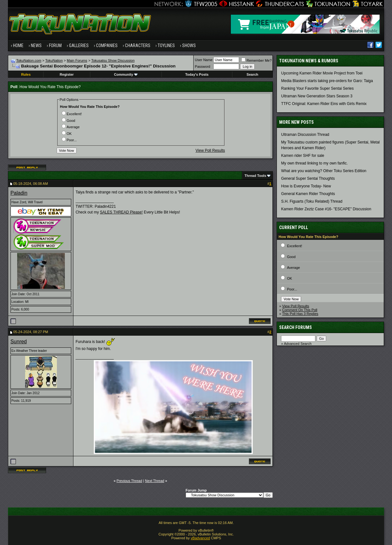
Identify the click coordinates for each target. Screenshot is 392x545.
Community (126, 74)
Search (253, 74)
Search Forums (296, 327)
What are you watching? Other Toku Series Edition (324, 171)
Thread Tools (255, 176)
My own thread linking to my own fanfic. (314, 163)
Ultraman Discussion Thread (305, 135)
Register (67, 74)
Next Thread (155, 481)
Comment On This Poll (300, 310)
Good (69, 121)
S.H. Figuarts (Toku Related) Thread (312, 201)
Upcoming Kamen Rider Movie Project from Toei (322, 73)
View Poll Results (210, 150)
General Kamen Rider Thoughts (308, 194)
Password (203, 66)
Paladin (19, 193)
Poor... (69, 140)
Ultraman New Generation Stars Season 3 (317, 96)
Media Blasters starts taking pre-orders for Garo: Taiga (327, 81)
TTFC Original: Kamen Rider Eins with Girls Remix (324, 104)
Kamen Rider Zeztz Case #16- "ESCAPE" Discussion (326, 209)
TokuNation (54, 60)
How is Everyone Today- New (306, 186)
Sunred (19, 342)
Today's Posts (197, 74)
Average (71, 127)
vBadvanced (200, 538)
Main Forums (77, 60)
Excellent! (72, 114)
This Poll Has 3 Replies (300, 314)
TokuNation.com (29, 60)
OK (67, 134)
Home (18, 45)
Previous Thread (130, 481)
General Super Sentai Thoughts (308, 178)
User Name (204, 60)
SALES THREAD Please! (121, 212)
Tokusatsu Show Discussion (113, 60)
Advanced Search (298, 344)
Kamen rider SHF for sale (303, 156)
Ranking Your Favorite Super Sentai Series (317, 88)
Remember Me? (256, 60)
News (36, 45)
